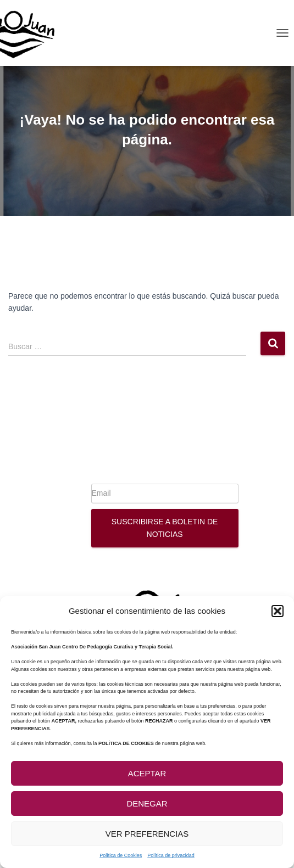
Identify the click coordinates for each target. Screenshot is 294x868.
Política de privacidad (171, 855)
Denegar (147, 803)
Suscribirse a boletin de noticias (165, 528)
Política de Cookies (121, 855)
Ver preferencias (147, 834)
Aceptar (147, 773)
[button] (278, 611)
